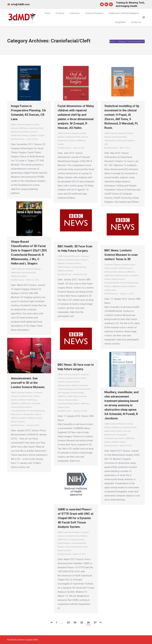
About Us (15, 422)
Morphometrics (64, 267)
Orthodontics (110, 141)
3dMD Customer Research (22, 125)
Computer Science (73, 263)
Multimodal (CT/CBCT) (20, 132)
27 (95, 623)
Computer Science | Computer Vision (120, 265)
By (18, 139)
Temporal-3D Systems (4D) (76, 547)
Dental (36, 125)
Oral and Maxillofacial (129, 283)
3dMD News (110, 275)
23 (68, 623)
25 (82, 623)
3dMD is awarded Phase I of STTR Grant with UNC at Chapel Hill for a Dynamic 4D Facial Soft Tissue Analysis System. (75, 518)
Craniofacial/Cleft (36, 128)
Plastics (26, 135)
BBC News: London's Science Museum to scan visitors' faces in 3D (121, 255)
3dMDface (23, 128)
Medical (14, 128)
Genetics (84, 260)
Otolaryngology (111, 438)
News (114, 290)
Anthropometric (122, 275)
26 (88, 623)
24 (75, 623)
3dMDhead (16, 273)
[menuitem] (48, 13)
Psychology (68, 389)
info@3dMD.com (20, 4)
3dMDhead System (19, 276)
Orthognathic (28, 414)
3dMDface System (65, 271)
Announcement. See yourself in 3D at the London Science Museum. (28, 383)
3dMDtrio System (37, 135)
